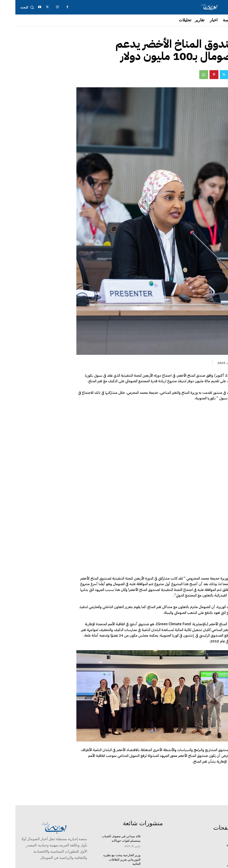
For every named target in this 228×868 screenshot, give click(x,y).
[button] (13, 7)
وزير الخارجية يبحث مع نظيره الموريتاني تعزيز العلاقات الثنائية (107, 803)
